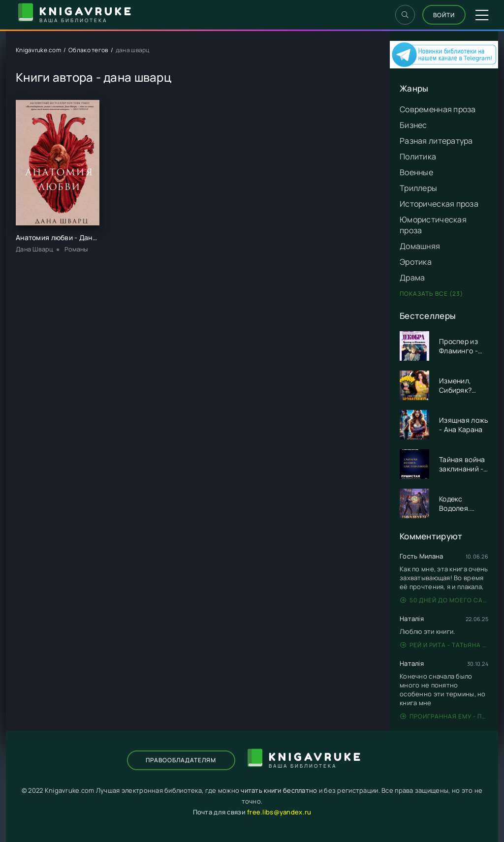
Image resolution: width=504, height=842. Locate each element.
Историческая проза (439, 204)
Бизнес (413, 125)
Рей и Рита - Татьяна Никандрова (444, 645)
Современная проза (438, 109)
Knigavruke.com (38, 50)
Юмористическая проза (433, 225)
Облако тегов (88, 50)
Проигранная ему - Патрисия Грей (444, 716)
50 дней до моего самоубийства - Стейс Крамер (444, 600)
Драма (412, 278)
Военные (416, 172)
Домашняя (420, 246)
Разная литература (436, 141)
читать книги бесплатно (279, 790)
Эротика (416, 262)
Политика (418, 156)
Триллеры (418, 188)
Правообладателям (181, 760)
